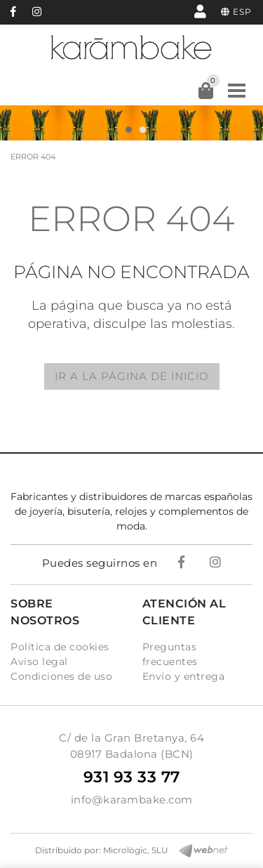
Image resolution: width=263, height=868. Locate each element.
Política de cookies (60, 647)
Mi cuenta (200, 11)
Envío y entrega (184, 676)
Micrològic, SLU (136, 850)
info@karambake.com (132, 800)
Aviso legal (39, 662)
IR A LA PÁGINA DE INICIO (132, 376)
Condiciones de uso (61, 676)
